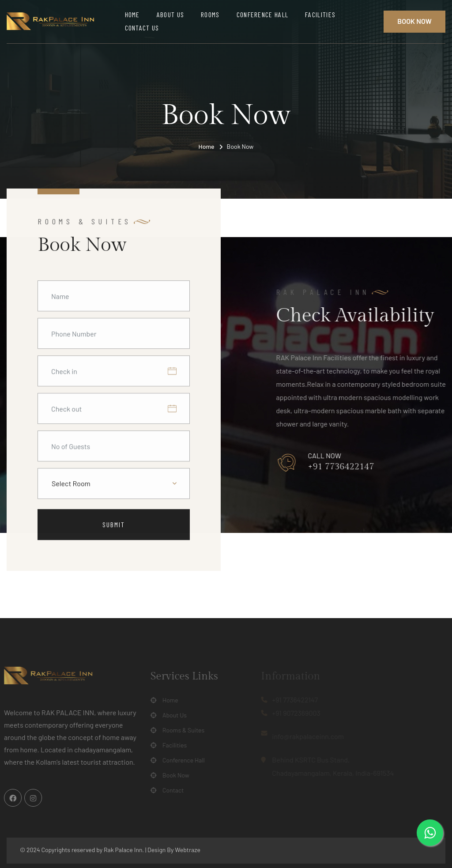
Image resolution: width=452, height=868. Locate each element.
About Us (170, 14)
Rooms (210, 14)
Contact (170, 790)
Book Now (414, 21)
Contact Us (142, 28)
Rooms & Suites (181, 730)
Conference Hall (263, 14)
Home (132, 14)
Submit (114, 525)
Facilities (320, 14)
